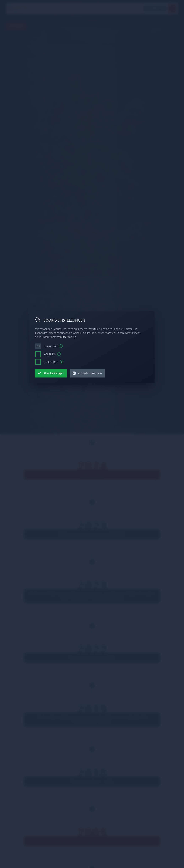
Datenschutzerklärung (63, 337)
